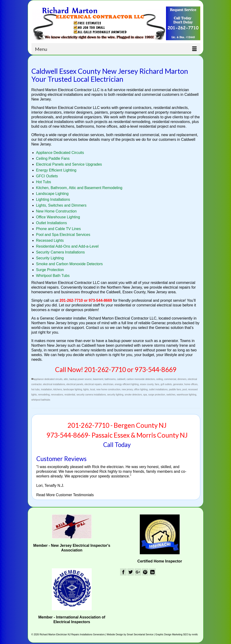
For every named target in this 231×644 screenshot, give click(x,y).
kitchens (58, 389)
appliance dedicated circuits (48, 379)
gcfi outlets (166, 384)
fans (157, 384)
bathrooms (110, 379)
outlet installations (158, 389)
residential (70, 395)
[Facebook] (123, 572)
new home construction (108, 389)
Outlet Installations (52, 223)
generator (178, 384)
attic (66, 379)
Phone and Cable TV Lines (59, 229)
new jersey (127, 389)
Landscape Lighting (52, 194)
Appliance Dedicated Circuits (60, 153)
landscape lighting (73, 389)
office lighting (141, 389)
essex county (147, 384)
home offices (191, 384)
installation (47, 389)
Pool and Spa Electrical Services (63, 235)
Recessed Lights (50, 240)
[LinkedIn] (152, 572)
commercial (170, 379)
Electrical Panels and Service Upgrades (69, 164)
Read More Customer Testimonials (65, 495)
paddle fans (175, 389)
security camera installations (91, 395)
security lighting (115, 395)
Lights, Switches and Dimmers (61, 205)
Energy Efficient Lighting (56, 170)
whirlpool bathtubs (41, 400)
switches (171, 395)
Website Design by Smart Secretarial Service (130, 635)
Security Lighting (50, 258)
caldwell (121, 379)
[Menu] (116, 49)
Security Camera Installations (61, 252)
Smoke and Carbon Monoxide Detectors (70, 264)
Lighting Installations (53, 199)
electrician (108, 384)
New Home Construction (56, 211)
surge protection (157, 395)
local (93, 389)
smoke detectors (133, 395)
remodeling (44, 395)
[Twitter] (131, 572)
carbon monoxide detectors (141, 379)
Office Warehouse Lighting (58, 217)
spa (145, 395)
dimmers (182, 379)
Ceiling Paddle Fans (53, 158)
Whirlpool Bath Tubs (53, 276)
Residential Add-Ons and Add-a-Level (67, 246)
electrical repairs (93, 384)
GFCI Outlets (47, 176)
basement (98, 379)
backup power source (81, 379)
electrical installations (54, 384)
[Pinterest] (145, 572)
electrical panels (75, 384)
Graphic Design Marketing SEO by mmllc (177, 635)
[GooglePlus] (138, 572)
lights (86, 389)
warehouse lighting (186, 395)
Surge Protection (50, 270)
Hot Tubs (44, 182)
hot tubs (36, 389)
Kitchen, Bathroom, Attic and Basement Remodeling (79, 188)
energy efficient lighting (127, 384)
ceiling (159, 379)
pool (185, 389)
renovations (57, 395)
